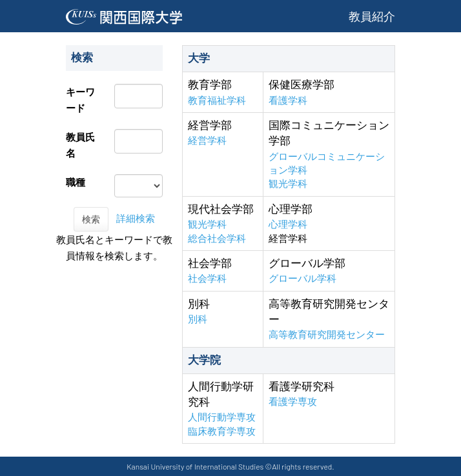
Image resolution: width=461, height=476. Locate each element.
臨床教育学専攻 (222, 431)
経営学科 (207, 140)
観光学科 (288, 183)
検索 (91, 219)
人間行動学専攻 (222, 417)
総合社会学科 (217, 238)
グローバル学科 (302, 278)
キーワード (80, 100)
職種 (76, 182)
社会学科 (207, 278)
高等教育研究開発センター (327, 334)
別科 (198, 319)
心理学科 (288, 224)
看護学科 (288, 100)
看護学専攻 (293, 402)
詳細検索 (136, 218)
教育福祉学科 (217, 100)
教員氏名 (80, 145)
